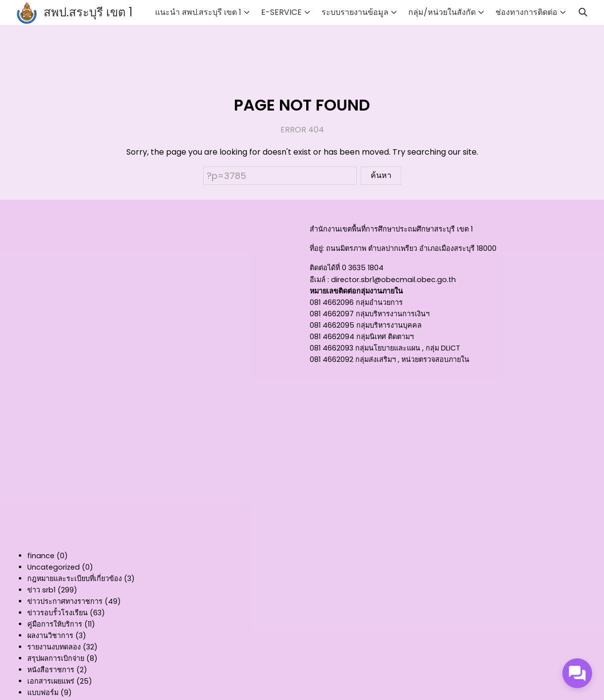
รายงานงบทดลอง (54, 647)
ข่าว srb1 (41, 590)
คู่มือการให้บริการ (55, 624)
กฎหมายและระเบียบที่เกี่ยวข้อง (75, 579)
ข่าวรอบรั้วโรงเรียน (57, 613)
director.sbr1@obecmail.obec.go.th (393, 280)
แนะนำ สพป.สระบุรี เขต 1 (198, 12)
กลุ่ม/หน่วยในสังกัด (442, 12)
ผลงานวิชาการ (50, 636)
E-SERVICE (281, 12)
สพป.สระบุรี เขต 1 (88, 12)
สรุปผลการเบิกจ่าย (56, 658)
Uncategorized (54, 567)
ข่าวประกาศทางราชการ (65, 601)
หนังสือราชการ (51, 670)
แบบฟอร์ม (43, 693)
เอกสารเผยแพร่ (51, 681)
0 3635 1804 (363, 268)
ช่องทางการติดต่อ (526, 12)
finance (41, 556)
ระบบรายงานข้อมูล (355, 12)
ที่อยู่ (316, 248)
